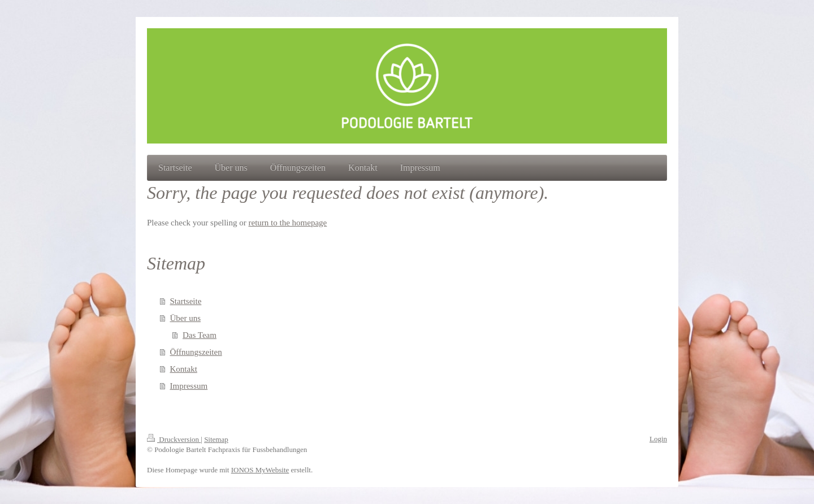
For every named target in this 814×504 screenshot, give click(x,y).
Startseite (186, 301)
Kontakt (184, 369)
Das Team (200, 335)
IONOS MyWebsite (260, 470)
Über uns (186, 318)
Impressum (189, 386)
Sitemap (216, 439)
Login (658, 439)
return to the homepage (288, 223)
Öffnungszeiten (196, 352)
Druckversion (174, 439)
